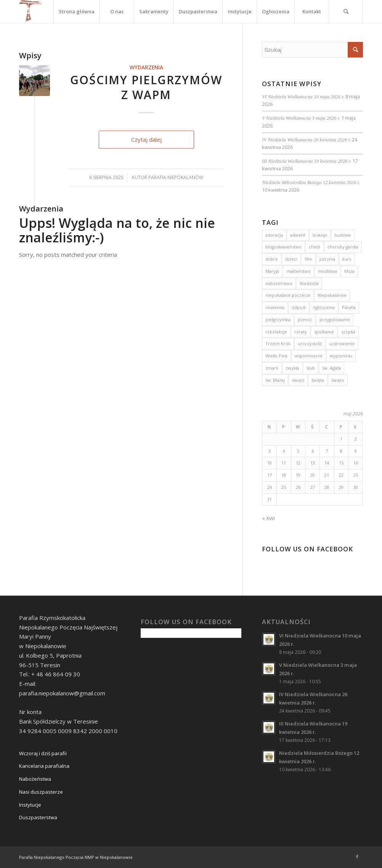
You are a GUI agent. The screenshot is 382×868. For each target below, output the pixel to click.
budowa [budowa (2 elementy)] (343, 235)
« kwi (268, 518)
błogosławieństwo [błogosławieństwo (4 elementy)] (283, 247)
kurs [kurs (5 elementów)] (347, 259)
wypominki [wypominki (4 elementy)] (341, 356)
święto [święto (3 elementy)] (338, 380)
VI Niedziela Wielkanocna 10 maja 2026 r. (303, 97)
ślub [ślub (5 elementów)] (311, 368)
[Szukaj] (346, 11)
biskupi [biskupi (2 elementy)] (320, 235)
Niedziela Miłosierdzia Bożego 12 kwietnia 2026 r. (311, 183)
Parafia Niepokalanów (176, 177)
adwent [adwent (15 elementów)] (298, 235)
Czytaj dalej (146, 139)
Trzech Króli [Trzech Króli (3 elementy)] (278, 344)
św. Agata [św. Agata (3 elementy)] (331, 368)
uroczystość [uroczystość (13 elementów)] (310, 344)
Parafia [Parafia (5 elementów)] (349, 307)
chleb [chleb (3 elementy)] (315, 247)
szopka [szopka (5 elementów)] (348, 332)
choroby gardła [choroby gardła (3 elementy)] (343, 247)
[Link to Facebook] (357, 857)
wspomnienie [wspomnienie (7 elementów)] (309, 356)
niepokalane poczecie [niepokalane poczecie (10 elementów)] (288, 295)
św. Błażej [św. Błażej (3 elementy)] (275, 380)
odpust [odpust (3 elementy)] (299, 307)
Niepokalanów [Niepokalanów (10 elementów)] (332, 295)
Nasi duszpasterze (41, 792)
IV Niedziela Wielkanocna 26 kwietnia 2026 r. (306, 140)
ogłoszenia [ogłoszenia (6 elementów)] (324, 307)
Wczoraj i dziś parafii (43, 753)
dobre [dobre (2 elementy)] (272, 259)
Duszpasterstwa (38, 817)
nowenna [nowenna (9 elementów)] (275, 307)
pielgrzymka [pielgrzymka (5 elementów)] (278, 319)
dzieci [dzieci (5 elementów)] (291, 259)
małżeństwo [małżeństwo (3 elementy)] (299, 271)
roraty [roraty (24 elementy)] (301, 332)
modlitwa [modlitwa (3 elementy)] (327, 271)
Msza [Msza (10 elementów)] (349, 271)
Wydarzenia (146, 67)
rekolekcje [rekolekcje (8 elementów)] (276, 332)
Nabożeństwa (35, 779)
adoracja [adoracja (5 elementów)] (274, 235)
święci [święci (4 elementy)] (298, 380)
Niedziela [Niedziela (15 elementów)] (309, 283)
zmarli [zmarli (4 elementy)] (272, 368)
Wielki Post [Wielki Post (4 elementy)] (276, 356)
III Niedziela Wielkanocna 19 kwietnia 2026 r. (307, 161)
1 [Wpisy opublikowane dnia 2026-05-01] (341, 439)
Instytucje (30, 805)
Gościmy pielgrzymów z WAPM (146, 87)
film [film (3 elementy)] (308, 259)
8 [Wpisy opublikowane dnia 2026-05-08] (341, 451)
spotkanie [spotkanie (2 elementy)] (324, 332)
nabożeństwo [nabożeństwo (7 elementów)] (279, 283)
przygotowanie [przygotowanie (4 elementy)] (335, 319)
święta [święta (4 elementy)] (318, 380)
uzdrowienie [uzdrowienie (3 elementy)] (342, 344)
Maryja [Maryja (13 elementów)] (272, 271)
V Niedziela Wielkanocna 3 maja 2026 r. (301, 118)
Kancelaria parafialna (44, 766)
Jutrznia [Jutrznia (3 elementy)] (327, 259)
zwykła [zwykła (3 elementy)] (292, 368)
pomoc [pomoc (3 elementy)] (305, 319)
